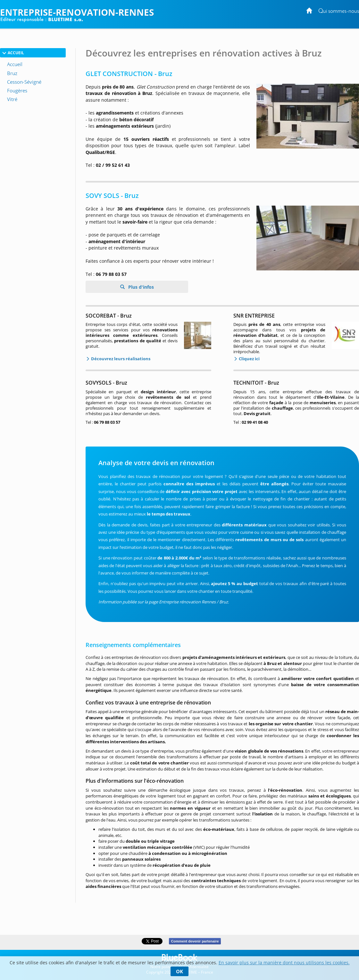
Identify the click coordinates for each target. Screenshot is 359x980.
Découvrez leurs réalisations (120, 359)
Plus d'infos (140, 287)
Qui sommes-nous (339, 11)
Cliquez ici (249, 359)
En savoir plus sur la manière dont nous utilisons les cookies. (284, 963)
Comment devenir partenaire (195, 941)
